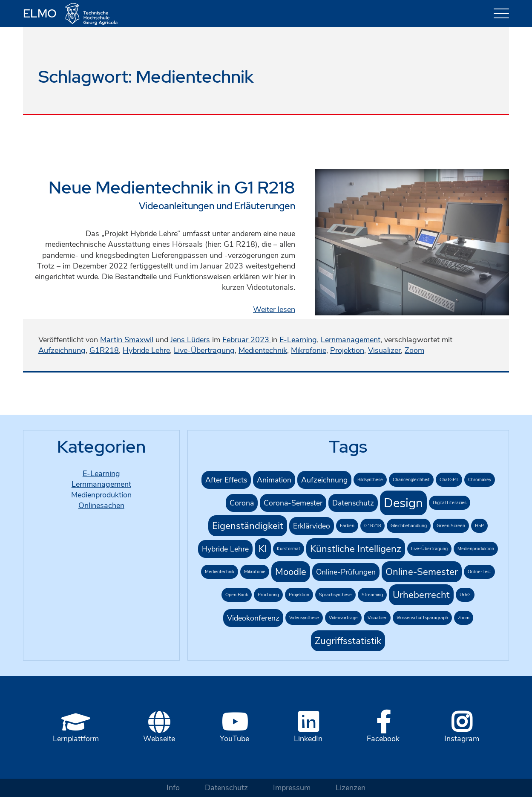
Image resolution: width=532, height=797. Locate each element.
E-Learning (298, 340)
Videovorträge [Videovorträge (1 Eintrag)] (343, 618)
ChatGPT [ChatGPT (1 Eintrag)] (449, 480)
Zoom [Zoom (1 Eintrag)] (464, 618)
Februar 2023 (247, 340)
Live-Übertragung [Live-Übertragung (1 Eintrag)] (429, 549)
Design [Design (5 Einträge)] (403, 503)
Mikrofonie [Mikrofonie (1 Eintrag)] (255, 572)
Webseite (159, 739)
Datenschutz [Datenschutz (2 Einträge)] (353, 503)
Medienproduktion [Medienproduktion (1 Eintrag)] (476, 549)
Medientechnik (263, 350)
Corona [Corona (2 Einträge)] (242, 503)
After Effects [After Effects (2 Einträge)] (226, 480)
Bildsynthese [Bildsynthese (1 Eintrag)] (370, 480)
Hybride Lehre (146, 350)
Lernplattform (76, 739)
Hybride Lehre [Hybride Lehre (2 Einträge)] (225, 549)
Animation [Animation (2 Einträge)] (274, 480)
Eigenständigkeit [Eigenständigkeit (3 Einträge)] (248, 526)
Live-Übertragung (204, 350)
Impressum (292, 788)
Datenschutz (226, 788)
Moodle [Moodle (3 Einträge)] (291, 572)
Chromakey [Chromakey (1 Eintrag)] (480, 480)
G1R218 (104, 350)
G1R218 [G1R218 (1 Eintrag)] (372, 526)
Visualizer (384, 350)
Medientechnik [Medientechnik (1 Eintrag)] (220, 572)
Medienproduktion (101, 495)
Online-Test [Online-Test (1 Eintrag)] (479, 572)
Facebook (383, 739)
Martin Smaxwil (127, 340)
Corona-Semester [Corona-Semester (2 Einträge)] (293, 503)
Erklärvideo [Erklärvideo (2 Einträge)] (312, 526)
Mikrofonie (309, 350)
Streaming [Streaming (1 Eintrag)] (372, 595)
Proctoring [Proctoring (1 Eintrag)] (268, 595)
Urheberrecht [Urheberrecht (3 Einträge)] (421, 595)
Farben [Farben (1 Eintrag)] (347, 526)
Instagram (462, 739)
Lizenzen (351, 788)
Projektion (347, 350)
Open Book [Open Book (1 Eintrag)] (237, 595)
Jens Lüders (190, 340)
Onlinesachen (101, 505)
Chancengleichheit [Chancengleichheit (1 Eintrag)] (411, 480)
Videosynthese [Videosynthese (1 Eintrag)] (304, 618)
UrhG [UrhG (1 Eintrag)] (465, 595)
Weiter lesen (274, 309)
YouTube (234, 739)
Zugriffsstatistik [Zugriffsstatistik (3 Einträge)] (348, 641)
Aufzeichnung (62, 350)
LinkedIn (308, 739)
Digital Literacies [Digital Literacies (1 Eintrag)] (450, 503)
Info (173, 788)
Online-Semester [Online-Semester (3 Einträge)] (422, 572)
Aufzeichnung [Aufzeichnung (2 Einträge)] (324, 480)
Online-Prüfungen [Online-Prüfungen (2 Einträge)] (346, 572)
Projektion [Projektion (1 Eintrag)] (299, 595)
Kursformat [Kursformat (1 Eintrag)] (289, 549)
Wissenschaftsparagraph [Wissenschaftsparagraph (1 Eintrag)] (422, 618)
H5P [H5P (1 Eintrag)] (479, 526)
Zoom (414, 350)
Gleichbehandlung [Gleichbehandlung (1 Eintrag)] (409, 526)
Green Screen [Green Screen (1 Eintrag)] (451, 526)
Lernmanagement (351, 340)
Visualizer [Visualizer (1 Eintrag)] (377, 618)
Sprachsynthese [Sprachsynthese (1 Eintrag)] (335, 595)
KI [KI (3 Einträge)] (263, 549)
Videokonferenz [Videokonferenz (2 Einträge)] (253, 618)
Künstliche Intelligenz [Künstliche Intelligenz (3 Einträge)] (356, 549)
